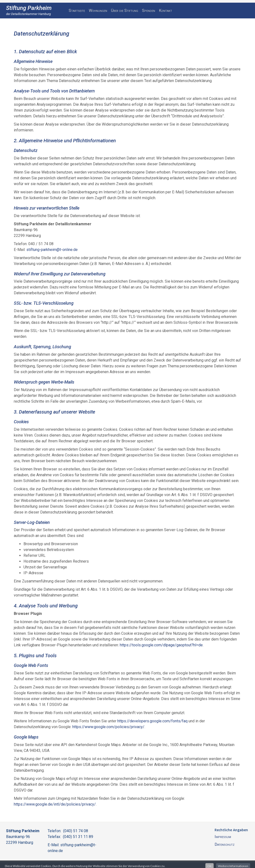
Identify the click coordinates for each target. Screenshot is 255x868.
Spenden (149, 11)
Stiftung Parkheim (29, 8)
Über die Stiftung (125, 11)
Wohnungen (98, 11)
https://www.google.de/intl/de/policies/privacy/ (55, 804)
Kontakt (165, 11)
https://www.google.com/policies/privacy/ (108, 727)
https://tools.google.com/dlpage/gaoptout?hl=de (161, 645)
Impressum (223, 837)
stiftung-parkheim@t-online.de (52, 250)
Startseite (77, 11)
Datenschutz (225, 844)
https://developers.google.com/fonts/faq (152, 721)
